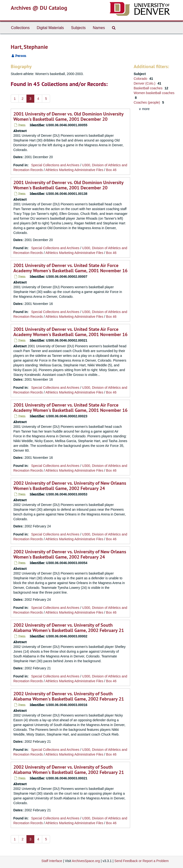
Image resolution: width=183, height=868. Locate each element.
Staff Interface (52, 861)
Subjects (78, 28)
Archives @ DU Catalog (39, 8)
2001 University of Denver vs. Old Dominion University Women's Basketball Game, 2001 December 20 (68, 116)
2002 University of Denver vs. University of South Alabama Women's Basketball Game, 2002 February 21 (69, 628)
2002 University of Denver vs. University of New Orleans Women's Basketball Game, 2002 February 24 (70, 486)
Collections (20, 28)
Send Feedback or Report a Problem (142, 861)
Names (99, 28)
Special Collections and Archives (55, 165)
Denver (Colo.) (145, 83)
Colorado (141, 79)
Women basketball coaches (154, 93)
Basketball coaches (149, 88)
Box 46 (111, 170)
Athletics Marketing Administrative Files (74, 170)
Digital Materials (50, 28)
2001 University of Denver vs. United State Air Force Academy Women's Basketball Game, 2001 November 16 (70, 268)
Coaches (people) (147, 102)
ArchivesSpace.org (86, 861)
